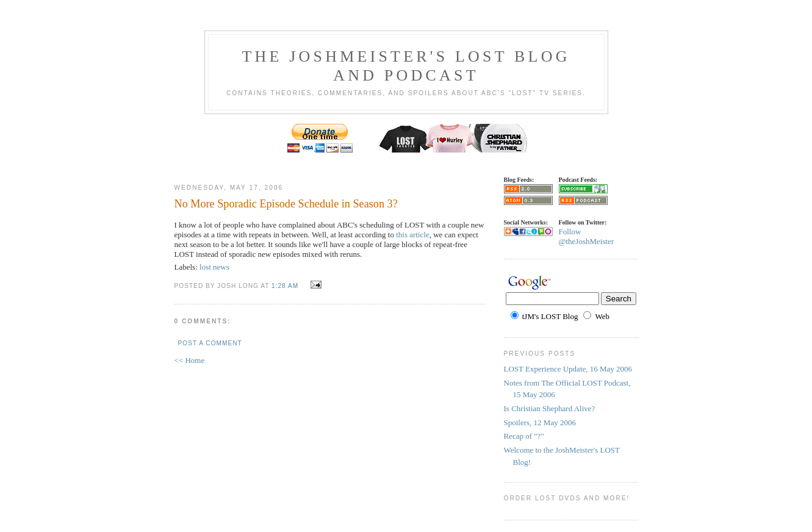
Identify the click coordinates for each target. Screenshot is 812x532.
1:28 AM (285, 286)
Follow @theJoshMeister (587, 236)
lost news (214, 267)
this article (413, 235)
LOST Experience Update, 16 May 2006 (568, 369)
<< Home (190, 360)
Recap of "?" (524, 436)
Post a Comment (210, 343)
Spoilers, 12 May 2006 (540, 422)
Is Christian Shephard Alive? (550, 408)
